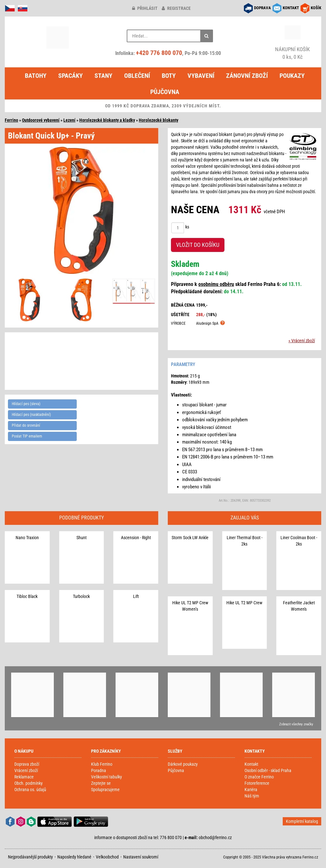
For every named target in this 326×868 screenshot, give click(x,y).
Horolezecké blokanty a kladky (107, 120)
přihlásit (145, 8)
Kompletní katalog (302, 821)
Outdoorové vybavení (41, 120)
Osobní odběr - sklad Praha (268, 770)
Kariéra (251, 790)
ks (187, 227)
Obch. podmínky (28, 783)
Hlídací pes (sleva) (26, 404)
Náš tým (252, 796)
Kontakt (251, 764)
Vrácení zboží (26, 770)
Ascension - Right (136, 538)
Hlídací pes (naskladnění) (31, 415)
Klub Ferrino (102, 764)
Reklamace (24, 777)
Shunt (81, 538)
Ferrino (11, 120)
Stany (103, 76)
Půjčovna (165, 92)
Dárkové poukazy (183, 764)
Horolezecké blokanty (159, 120)
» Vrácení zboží (302, 341)
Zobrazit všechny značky (296, 724)
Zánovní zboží (247, 76)
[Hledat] (207, 36)
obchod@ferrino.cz (215, 837)
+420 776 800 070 (159, 53)
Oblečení (137, 76)
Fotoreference (257, 783)
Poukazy (292, 76)
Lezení (69, 120)
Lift (136, 596)
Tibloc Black (27, 596)
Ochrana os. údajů (30, 790)
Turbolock (81, 596)
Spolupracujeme (105, 790)
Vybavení (201, 76)
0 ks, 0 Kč (293, 53)
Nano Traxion (27, 538)
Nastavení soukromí (141, 857)
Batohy (36, 76)
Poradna (99, 770)
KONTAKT (291, 8)
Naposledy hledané (74, 857)
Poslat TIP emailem (27, 436)
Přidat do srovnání (26, 425)
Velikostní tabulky (106, 777)
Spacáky (71, 76)
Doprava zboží (27, 764)
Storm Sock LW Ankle (190, 538)
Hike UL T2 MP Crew (244, 603)
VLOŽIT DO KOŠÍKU (198, 245)
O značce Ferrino (259, 777)
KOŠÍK (316, 8)
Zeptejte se (101, 783)
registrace (176, 8)
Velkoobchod (107, 857)
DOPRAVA (262, 8)
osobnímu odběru (216, 284)
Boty (169, 76)
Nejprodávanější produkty (30, 857)
